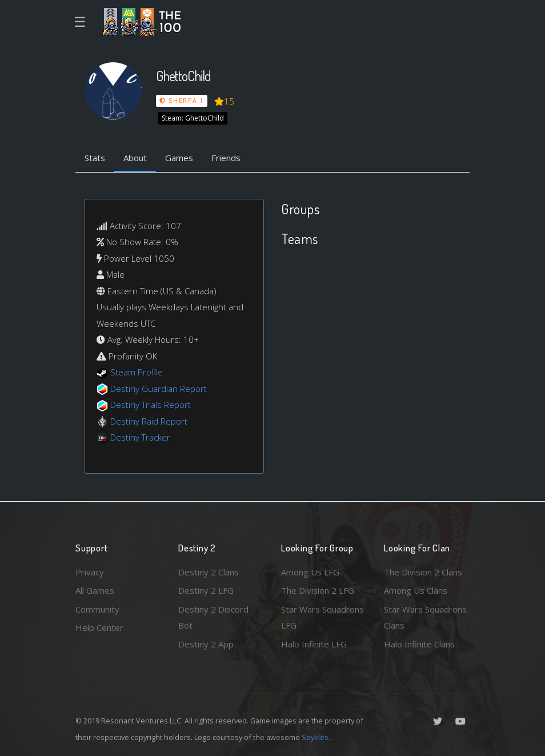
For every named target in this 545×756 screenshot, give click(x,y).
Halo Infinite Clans (419, 644)
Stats (95, 158)
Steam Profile (137, 372)
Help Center (99, 627)
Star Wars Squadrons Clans (425, 617)
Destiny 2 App (206, 644)
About (135, 158)
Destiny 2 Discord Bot (213, 617)
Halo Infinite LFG (314, 644)
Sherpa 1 (182, 101)
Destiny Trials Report (151, 405)
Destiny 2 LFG (206, 590)
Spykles (315, 737)
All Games (95, 590)
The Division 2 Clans (423, 572)
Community (97, 609)
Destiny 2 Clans (209, 572)
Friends (226, 158)
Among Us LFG (310, 572)
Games (179, 158)
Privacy (90, 572)
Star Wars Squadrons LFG (322, 617)
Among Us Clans (416, 590)
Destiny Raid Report (149, 421)
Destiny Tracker (140, 437)
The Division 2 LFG (318, 590)
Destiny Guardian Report (159, 389)
